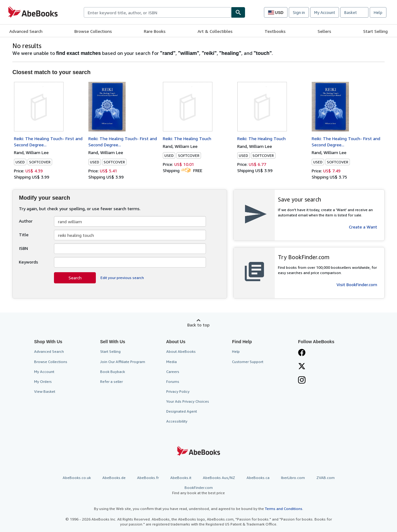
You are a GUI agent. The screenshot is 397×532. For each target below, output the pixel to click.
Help (378, 12)
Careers (173, 372)
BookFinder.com (198, 490)
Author (26, 221)
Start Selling (375, 31)
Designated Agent (182, 411)
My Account (325, 12)
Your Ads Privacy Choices (188, 401)
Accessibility (177, 421)
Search (75, 278)
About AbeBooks (181, 351)
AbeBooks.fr (148, 478)
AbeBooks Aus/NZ (219, 478)
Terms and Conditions (284, 509)
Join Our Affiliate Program (123, 362)
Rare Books (155, 31)
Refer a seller (112, 381)
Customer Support (248, 362)
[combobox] (157, 12)
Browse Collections (93, 31)
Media (172, 362)
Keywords (29, 262)
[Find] (238, 12)
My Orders (43, 381)
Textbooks (275, 31)
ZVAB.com (326, 478)
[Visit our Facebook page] (302, 353)
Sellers (324, 31)
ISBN (23, 248)
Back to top (198, 325)
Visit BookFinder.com (357, 284)
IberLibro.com (293, 478)
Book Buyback (113, 372)
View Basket (45, 391)
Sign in (299, 12)
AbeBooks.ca (258, 478)
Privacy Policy (178, 391)
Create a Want (363, 227)
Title (24, 235)
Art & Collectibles (215, 31)
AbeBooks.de (114, 478)
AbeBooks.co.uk (77, 478)
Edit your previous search (122, 278)
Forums (173, 381)
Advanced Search (26, 31)
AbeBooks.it (181, 478)
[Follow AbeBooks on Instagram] (302, 381)
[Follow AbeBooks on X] (302, 367)
